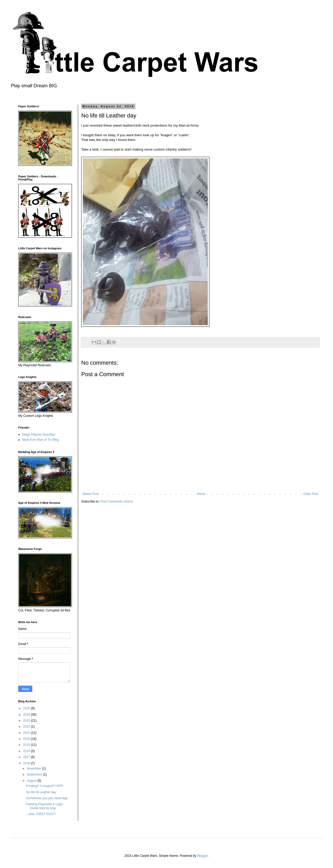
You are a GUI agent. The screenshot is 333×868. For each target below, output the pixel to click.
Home (201, 494)
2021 (27, 733)
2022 (27, 727)
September (35, 774)
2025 (27, 708)
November (34, 768)
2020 (27, 739)
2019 (27, 745)
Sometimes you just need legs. (47, 798)
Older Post (311, 494)
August (32, 781)
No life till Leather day (41, 792)
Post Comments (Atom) (117, 501)
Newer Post (91, 494)
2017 (27, 757)
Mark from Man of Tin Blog (40, 440)
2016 (27, 763)
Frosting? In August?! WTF (45, 786)
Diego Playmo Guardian (39, 435)
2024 (27, 715)
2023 (27, 721)
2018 (27, 751)
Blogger (202, 856)
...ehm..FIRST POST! (41, 814)
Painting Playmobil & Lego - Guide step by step (45, 806)
